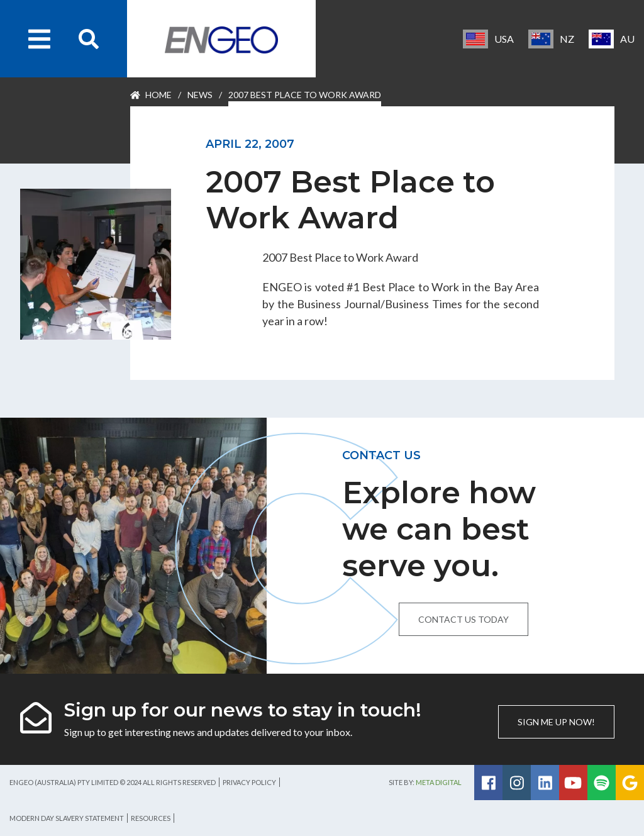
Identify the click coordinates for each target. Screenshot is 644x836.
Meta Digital (439, 782)
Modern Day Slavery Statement (67, 818)
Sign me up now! (556, 722)
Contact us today (464, 619)
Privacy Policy (249, 782)
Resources (151, 818)
